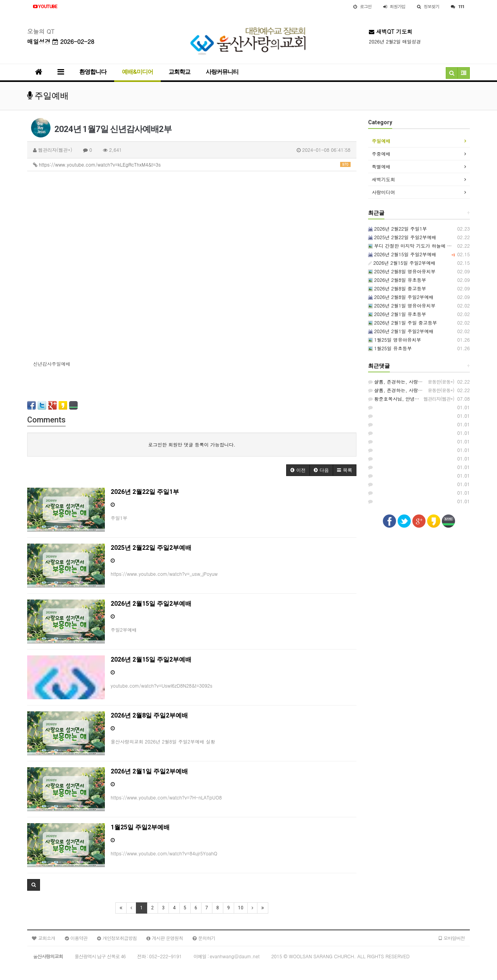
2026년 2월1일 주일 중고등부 (403, 322)
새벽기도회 (384, 179)
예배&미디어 (137, 72)
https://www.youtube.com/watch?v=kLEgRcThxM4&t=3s (192, 164)
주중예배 (381, 154)
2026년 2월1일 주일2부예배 (401, 331)
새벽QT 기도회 (391, 31)
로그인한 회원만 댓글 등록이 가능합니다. (192, 444)
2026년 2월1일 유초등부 (397, 314)
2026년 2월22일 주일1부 (398, 228)
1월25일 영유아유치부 (395, 340)
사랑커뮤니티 (222, 72)
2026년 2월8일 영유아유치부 (402, 271)
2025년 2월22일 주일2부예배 (402, 237)
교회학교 (179, 72)
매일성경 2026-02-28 (61, 41)
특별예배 (381, 166)
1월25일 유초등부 (390, 348)
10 (241, 908)
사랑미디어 (384, 192)
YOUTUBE (45, 7)
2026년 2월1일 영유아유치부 (402, 305)
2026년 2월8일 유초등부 (397, 280)
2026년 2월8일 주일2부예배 (401, 297)
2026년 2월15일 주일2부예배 (402, 254)
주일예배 (381, 141)
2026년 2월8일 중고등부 (397, 288)
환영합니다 (93, 72)
